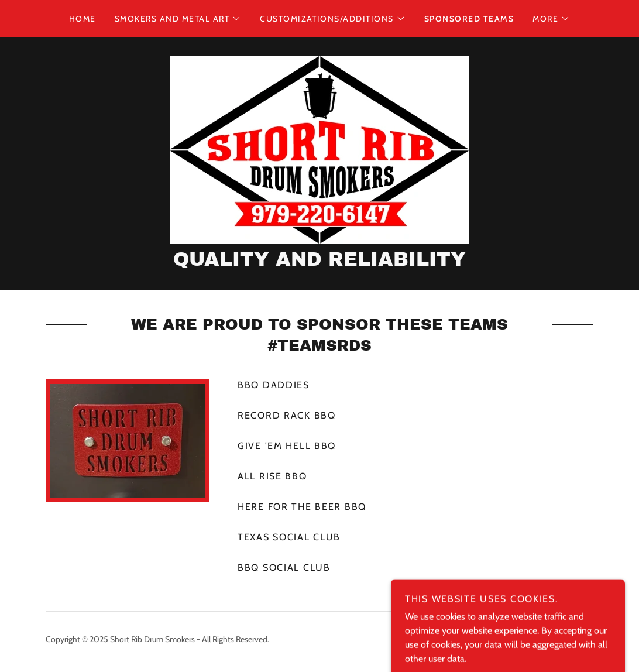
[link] (319, 149)
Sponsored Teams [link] (469, 19)
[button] (178, 19)
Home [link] (83, 19)
